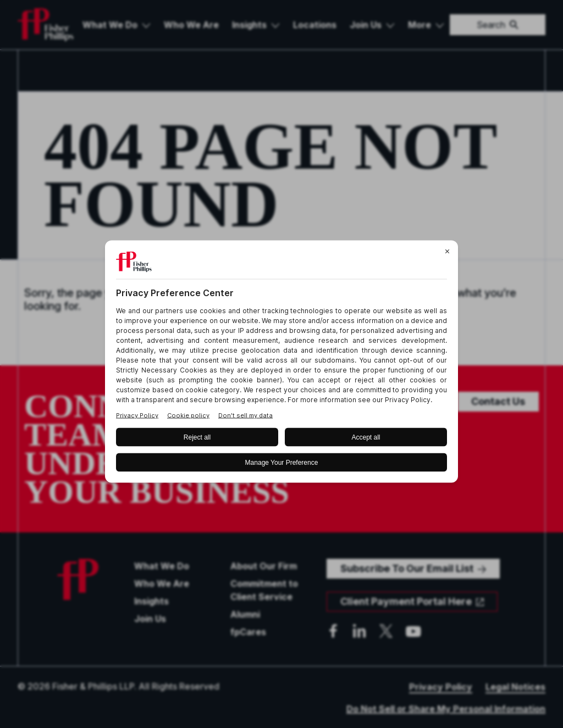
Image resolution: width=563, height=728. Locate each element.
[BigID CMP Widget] (281, 364)
